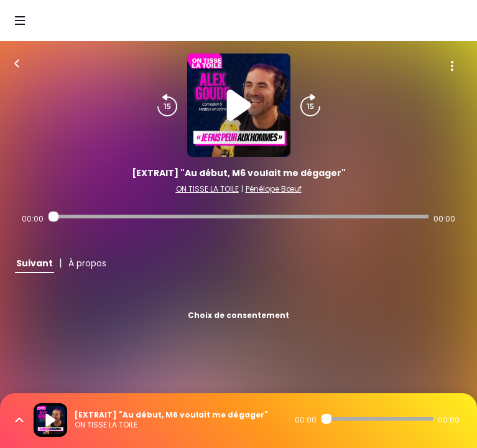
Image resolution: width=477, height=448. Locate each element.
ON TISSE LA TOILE (207, 189)
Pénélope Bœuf (274, 189)
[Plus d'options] (452, 66)
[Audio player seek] (238, 217)
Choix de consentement (238, 315)
